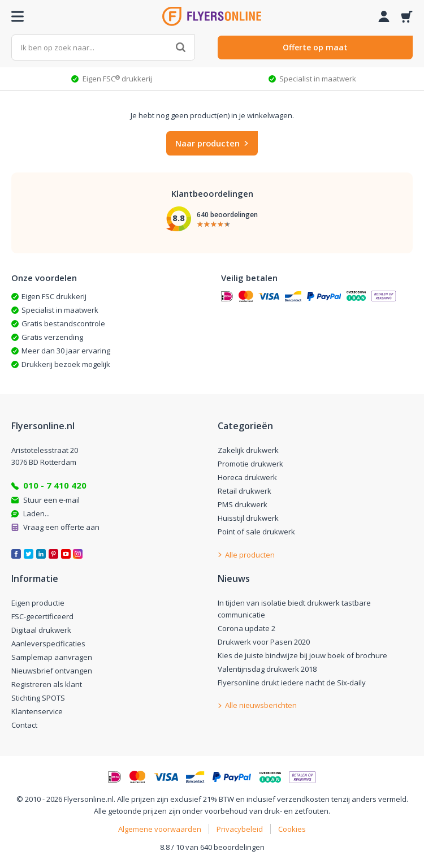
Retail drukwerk (245, 491)
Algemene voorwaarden (160, 829)
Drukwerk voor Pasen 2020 (264, 642)
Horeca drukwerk (247, 477)
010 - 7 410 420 (55, 485)
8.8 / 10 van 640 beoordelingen (212, 847)
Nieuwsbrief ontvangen (52, 671)
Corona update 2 (246, 628)
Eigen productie (38, 603)
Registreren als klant (47, 684)
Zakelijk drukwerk (248, 450)
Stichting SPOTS (38, 698)
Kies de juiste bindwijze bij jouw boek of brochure (302, 655)
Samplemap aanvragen (52, 657)
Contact (24, 725)
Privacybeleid (240, 829)
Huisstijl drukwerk (248, 518)
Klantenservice (37, 711)
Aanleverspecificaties (48, 644)
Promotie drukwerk (250, 464)
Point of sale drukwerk (256, 532)
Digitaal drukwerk (41, 630)
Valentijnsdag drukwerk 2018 (267, 669)
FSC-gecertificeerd (42, 616)
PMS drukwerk (243, 504)
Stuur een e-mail (51, 500)
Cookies (292, 829)
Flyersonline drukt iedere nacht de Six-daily (292, 683)
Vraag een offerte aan (61, 527)
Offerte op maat (315, 47)
